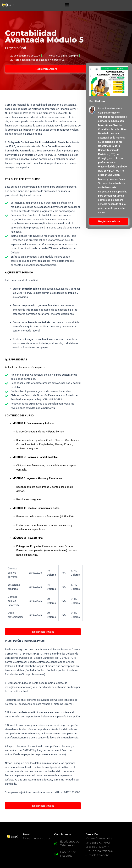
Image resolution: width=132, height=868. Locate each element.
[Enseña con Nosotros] (56, 855)
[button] (67, 6)
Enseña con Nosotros (68, 854)
